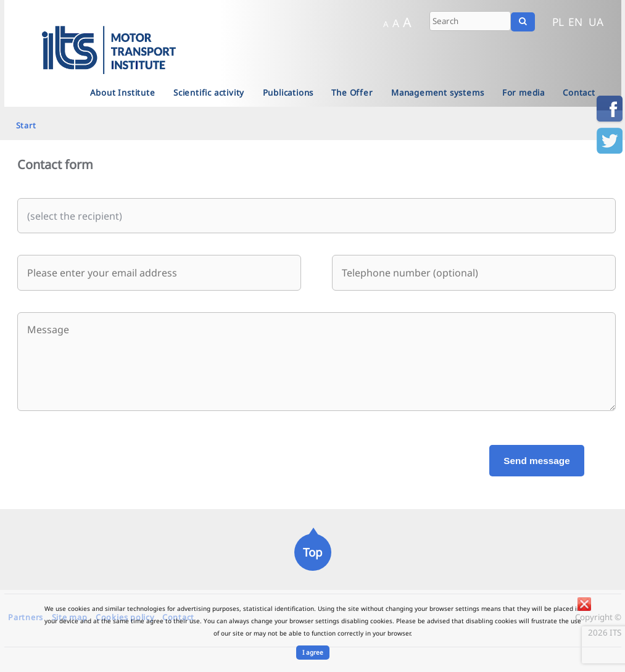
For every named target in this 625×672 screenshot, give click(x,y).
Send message (536, 461)
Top (312, 552)
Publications (288, 93)
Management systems (437, 93)
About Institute (123, 93)
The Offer (352, 93)
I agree (313, 652)
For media (524, 93)
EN (575, 22)
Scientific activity (209, 93)
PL (558, 22)
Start (26, 125)
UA (596, 22)
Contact (579, 93)
